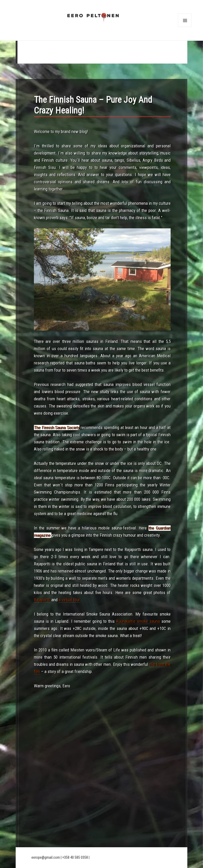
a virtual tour (69, 600)
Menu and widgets (184, 27)
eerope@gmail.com (46, 857)
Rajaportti (42, 600)
